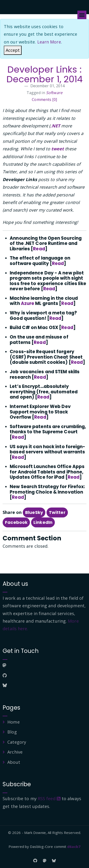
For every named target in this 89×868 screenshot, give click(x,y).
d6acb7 (74, 846)
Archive (15, 752)
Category (17, 742)
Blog (12, 732)
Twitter (57, 512)
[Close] (13, 50)
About (14, 762)
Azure (28, 303)
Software (54, 93)
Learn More (49, 42)
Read (39, 249)
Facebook (16, 522)
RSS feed (49, 799)
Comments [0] (44, 100)
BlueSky (34, 512)
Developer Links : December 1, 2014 (45, 74)
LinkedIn (43, 522)
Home (13, 722)
